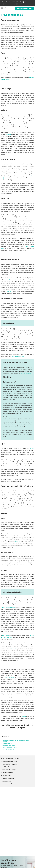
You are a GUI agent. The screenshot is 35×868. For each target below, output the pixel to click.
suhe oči (9, 292)
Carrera (32, 448)
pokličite (23, 716)
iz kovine (14, 649)
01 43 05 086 (7, 4)
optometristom (9, 677)
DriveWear (8, 135)
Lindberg (18, 542)
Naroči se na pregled (25, 8)
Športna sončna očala (9, 746)
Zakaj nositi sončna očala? (10, 748)
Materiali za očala (7, 744)
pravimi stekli (6, 635)
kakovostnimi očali (13, 280)
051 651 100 (20, 4)
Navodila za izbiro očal (17, 356)
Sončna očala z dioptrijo (8, 608)
